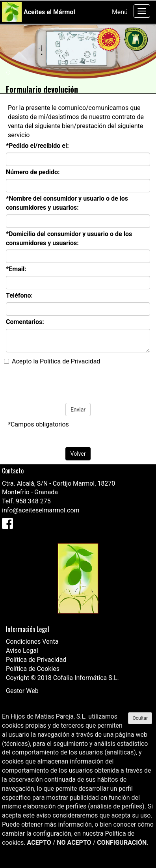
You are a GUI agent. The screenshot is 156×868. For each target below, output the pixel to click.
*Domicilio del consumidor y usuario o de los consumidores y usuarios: (69, 238)
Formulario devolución (42, 89)
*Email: (16, 269)
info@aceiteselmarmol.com (41, 510)
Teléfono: (19, 295)
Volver (78, 454)
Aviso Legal (22, 651)
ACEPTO (39, 843)
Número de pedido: (33, 172)
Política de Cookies (33, 669)
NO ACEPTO (74, 843)
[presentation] (64, 384)
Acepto (52, 361)
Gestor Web (22, 691)
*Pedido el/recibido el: (37, 146)
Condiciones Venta (32, 642)
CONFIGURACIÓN (122, 843)
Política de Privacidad (36, 660)
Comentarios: (25, 322)
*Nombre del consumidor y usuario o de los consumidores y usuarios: (67, 203)
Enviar (78, 410)
